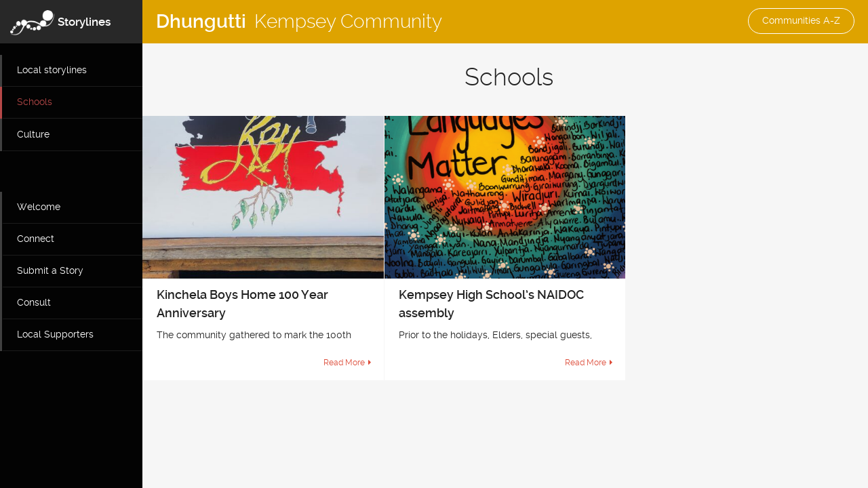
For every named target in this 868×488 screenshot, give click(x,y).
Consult (34, 302)
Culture (33, 134)
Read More (344, 363)
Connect (36, 239)
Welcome (39, 207)
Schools (35, 102)
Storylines (84, 22)
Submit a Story (50, 270)
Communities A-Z (801, 20)
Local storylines (52, 70)
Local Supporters (55, 334)
